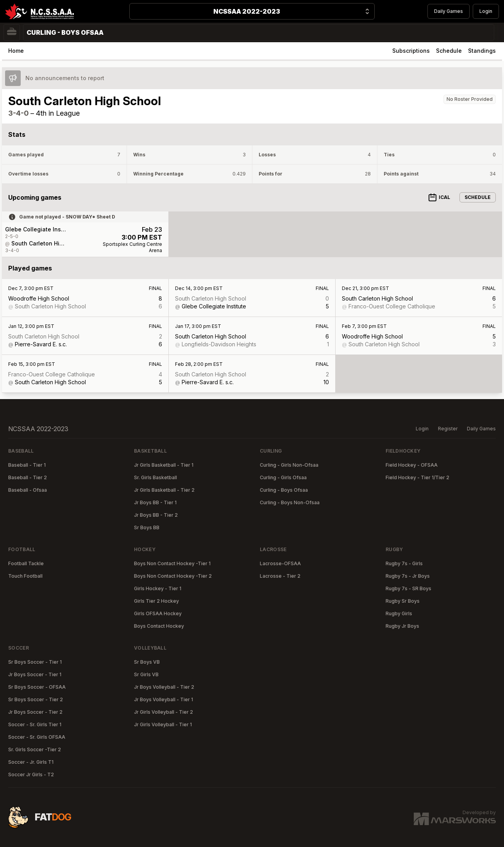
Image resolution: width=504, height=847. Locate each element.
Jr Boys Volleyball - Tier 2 (164, 687)
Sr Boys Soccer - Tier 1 (35, 662)
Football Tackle (26, 563)
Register (448, 429)
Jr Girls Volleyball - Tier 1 (163, 724)
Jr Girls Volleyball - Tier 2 (164, 712)
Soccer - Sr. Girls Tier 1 (35, 724)
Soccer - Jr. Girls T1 (31, 762)
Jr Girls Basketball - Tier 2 (164, 490)
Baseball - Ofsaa (28, 490)
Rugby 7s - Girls (404, 563)
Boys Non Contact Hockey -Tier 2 (173, 576)
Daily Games (449, 11)
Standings (482, 51)
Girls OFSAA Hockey (158, 613)
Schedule (449, 51)
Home (16, 51)
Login (486, 11)
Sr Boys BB (147, 527)
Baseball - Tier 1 (27, 465)
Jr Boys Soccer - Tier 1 (35, 674)
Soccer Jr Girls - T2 (31, 774)
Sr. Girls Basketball (155, 477)
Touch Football (25, 576)
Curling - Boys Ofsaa (284, 490)
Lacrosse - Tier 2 (280, 576)
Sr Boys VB (147, 662)
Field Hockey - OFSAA (412, 465)
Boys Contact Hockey (159, 626)
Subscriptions (411, 51)
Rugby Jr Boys (402, 626)
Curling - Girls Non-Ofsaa (289, 465)
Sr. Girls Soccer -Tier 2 (35, 749)
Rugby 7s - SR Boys (408, 588)
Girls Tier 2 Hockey (156, 601)
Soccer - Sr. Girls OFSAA (37, 737)
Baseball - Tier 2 (28, 477)
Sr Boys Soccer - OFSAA (37, 687)
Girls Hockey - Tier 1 (158, 588)
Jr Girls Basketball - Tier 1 (164, 465)
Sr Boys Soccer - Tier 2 (36, 699)
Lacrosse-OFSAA (280, 563)
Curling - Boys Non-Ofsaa (290, 502)
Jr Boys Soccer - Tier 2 (35, 712)
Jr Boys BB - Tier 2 (156, 515)
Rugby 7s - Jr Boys (408, 576)
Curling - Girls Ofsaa (283, 477)
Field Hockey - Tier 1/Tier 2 (417, 477)
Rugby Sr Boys (403, 601)
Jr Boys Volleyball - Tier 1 (164, 699)
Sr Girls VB (146, 674)
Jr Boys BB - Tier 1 (155, 502)
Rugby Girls (399, 613)
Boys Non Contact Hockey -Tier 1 (172, 563)
